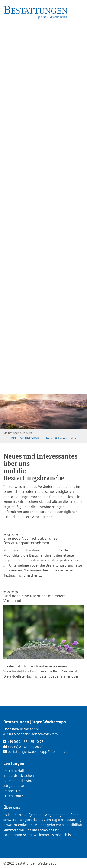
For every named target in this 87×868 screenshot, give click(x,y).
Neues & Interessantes (61, 438)
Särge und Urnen (17, 786)
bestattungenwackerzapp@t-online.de (37, 752)
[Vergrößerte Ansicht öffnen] (43, 632)
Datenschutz (13, 796)
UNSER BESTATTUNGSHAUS (22, 438)
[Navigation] (81, 6)
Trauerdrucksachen (19, 776)
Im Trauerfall (14, 771)
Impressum (12, 791)
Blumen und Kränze (19, 781)
